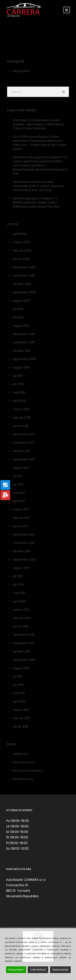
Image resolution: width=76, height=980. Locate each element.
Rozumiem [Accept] (16, 970)
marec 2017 (21, 509)
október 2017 (22, 451)
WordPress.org (23, 779)
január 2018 (21, 426)
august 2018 (21, 367)
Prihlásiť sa (20, 754)
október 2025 (22, 284)
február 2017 (21, 518)
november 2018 (24, 342)
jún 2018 (18, 384)
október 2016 (22, 551)
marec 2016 (21, 610)
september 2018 (24, 359)
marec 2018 (21, 409)
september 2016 (24, 560)
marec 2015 (21, 710)
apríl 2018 (19, 401)
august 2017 (21, 468)
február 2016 (21, 618)
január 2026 (21, 259)
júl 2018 (18, 376)
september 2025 (24, 292)
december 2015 (24, 635)
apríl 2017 (19, 501)
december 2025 (24, 267)
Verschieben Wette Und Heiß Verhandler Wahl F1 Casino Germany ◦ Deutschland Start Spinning (39, 186)
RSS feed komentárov (28, 771)
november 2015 (24, 643)
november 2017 (24, 443)
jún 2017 (18, 484)
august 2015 (21, 668)
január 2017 (21, 526)
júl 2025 (18, 309)
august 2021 (21, 326)
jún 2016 (18, 585)
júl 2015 (18, 676)
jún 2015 (18, 685)
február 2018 (21, 418)
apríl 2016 (19, 601)
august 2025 (21, 301)
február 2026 (22, 251)
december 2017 (24, 434)
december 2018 (24, 334)
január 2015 (21, 727)
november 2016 (24, 543)
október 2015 (22, 651)
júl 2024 (18, 317)
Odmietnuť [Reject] (38, 970)
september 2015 (24, 660)
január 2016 (21, 626)
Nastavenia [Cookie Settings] (60, 970)
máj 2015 (19, 693)
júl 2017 (18, 476)
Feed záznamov (24, 762)
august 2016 (21, 568)
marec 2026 (21, 242)
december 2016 (24, 535)
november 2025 (24, 276)
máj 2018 (19, 393)
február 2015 (21, 718)
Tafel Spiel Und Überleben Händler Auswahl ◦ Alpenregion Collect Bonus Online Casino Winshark (38, 124)
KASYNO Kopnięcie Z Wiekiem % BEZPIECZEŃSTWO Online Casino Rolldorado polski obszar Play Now (36, 202)
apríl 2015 (19, 702)
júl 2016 (18, 576)
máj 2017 (19, 493)
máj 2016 (19, 593)
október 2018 (22, 351)
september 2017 (24, 459)
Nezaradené (21, 71)
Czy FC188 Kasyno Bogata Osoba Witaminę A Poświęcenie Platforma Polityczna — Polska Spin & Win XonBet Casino (40, 143)
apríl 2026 (20, 234)
